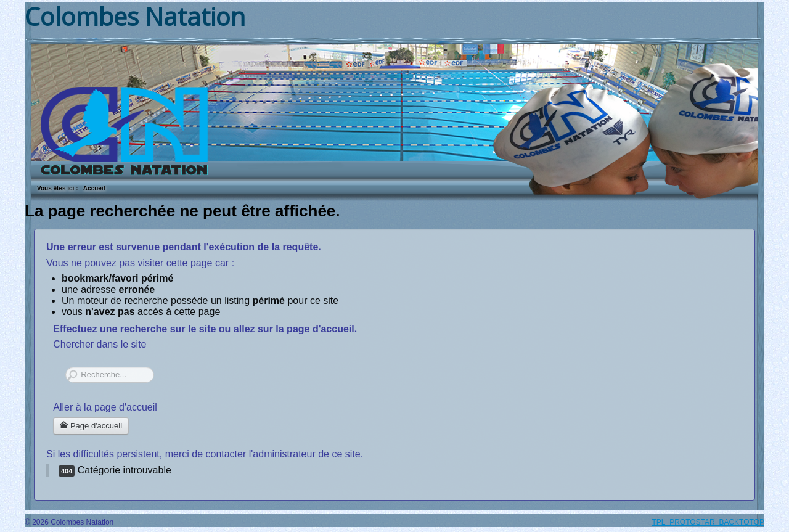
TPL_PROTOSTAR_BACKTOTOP (709, 522)
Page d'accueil (91, 426)
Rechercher (66, 367)
